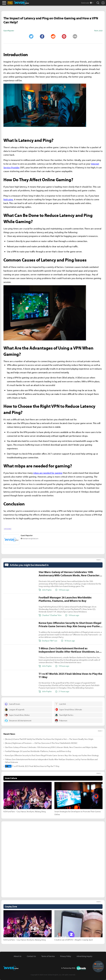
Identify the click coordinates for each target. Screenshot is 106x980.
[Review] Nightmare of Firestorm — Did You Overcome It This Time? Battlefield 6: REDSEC (41, 743)
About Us (18, 956)
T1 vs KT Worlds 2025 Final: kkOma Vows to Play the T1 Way (32, 766)
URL (75, 36)
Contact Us (31, 956)
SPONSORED (8, 529)
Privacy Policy (66, 956)
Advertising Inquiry (84, 956)
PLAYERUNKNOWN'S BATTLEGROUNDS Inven (13, 3)
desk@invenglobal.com (31, 539)
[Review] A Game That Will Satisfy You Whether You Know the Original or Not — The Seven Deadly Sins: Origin (49, 739)
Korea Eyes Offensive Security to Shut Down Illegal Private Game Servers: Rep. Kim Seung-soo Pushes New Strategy (52, 755)
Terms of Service (48, 956)
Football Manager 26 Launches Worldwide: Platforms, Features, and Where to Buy (38, 751)
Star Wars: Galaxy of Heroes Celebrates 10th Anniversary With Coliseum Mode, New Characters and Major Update (51, 747)
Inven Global (21, 3)
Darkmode (85, 3)
